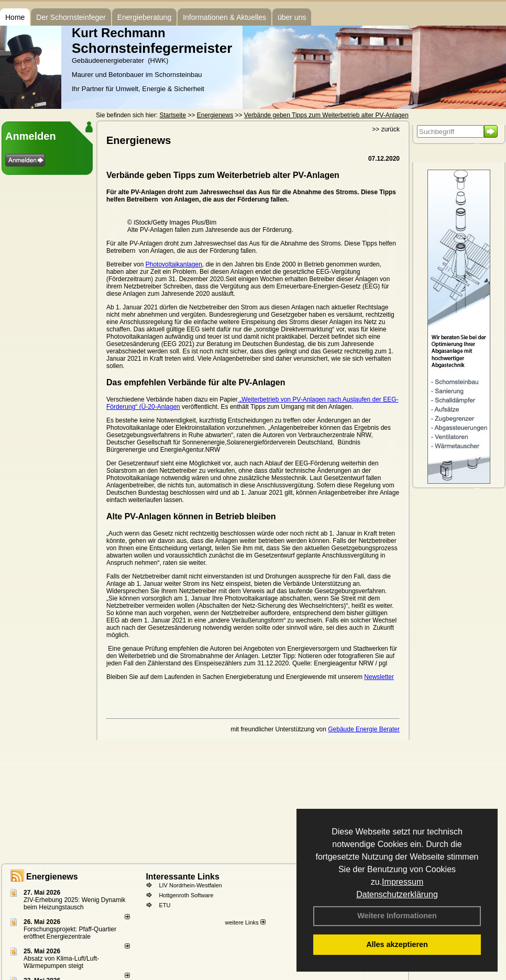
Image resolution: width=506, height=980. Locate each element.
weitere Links (245, 922)
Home (15, 17)
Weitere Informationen (397, 916)
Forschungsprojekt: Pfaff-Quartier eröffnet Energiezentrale (70, 933)
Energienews (52, 877)
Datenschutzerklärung (397, 894)
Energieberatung (145, 17)
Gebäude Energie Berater (364, 729)
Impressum (403, 882)
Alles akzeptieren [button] (397, 944)
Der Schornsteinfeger (71, 17)
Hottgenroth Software (186, 895)
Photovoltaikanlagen (174, 264)
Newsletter (379, 677)
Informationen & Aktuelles (224, 17)
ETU (164, 905)
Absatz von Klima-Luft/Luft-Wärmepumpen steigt (61, 962)
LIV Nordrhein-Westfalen (190, 885)
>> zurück (386, 129)
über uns (292, 17)
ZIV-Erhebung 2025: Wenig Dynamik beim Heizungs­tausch (75, 904)
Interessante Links (183, 877)
